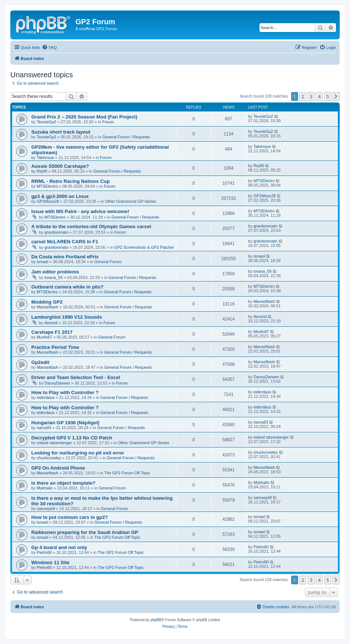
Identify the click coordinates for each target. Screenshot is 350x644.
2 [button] (303, 96)
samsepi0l (46, 509)
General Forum (108, 262)
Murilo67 (45, 337)
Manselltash (48, 307)
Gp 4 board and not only (59, 547)
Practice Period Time (55, 347)
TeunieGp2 (47, 122)
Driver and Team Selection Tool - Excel (76, 377)
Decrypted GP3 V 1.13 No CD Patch (72, 438)
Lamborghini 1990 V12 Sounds (67, 317)
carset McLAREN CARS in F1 (65, 242)
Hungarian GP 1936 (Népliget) (65, 423)
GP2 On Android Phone (58, 468)
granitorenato (56, 232)
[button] (336, 96)
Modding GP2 (47, 302)
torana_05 (54, 277)
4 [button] (319, 96)
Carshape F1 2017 (52, 332)
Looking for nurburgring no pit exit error (78, 453)
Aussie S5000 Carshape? (60, 166)
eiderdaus (46, 397)
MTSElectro (47, 186)
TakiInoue (45, 158)
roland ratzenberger (54, 443)
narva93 (44, 428)
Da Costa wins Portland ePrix (65, 257)
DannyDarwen (57, 383)
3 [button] (311, 96)
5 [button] (328, 96)
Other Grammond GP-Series (130, 201)
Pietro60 (44, 552)
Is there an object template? (63, 483)
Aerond (51, 323)
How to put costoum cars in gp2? (70, 517)
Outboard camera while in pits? (67, 287)
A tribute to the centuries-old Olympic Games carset (91, 227)
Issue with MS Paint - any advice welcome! (80, 211)
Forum (108, 122)
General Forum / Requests (126, 137)
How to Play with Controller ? (65, 392)
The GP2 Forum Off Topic (127, 473)
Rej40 (42, 171)
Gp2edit (40, 362)
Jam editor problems (55, 272)
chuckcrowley (49, 458)
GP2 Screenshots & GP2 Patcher (144, 247)
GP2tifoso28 (48, 201)
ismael (43, 262)
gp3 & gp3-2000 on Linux (60, 196)
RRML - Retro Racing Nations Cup (70, 181)
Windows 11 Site (50, 562)
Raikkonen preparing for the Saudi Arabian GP (85, 532)
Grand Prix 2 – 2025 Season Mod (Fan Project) (84, 117)
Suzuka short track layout (61, 132)
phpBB (156, 620)
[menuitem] (49, 47)
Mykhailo (45, 488)
